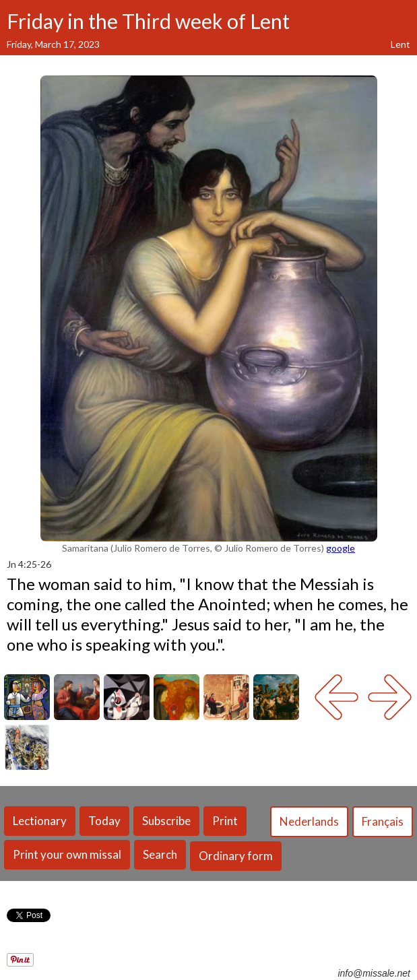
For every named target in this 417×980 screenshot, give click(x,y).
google (341, 548)
